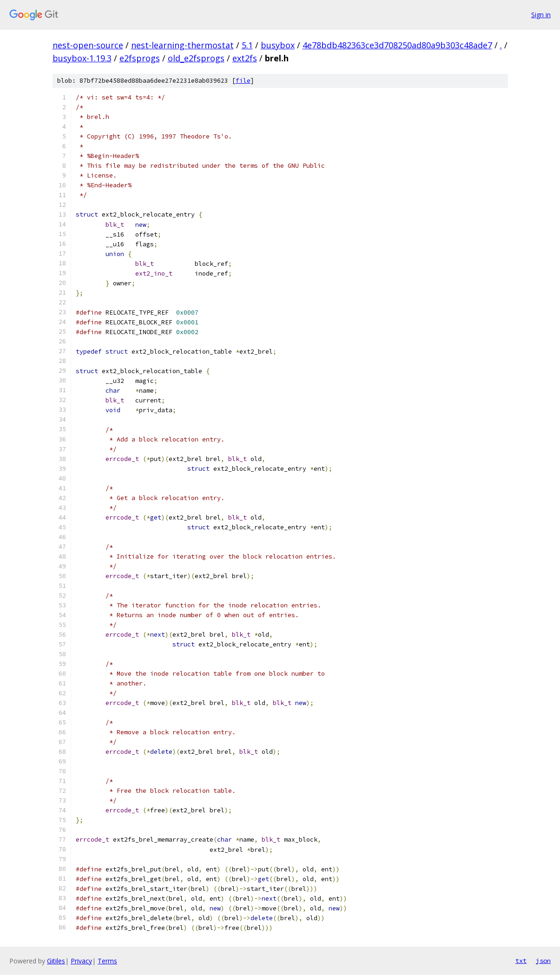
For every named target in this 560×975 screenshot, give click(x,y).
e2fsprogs (140, 58)
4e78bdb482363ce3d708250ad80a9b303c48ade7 (397, 45)
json (543, 961)
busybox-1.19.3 (82, 58)
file (243, 81)
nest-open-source (88, 45)
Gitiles (56, 961)
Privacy (81, 961)
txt (521, 961)
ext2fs (245, 58)
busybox (278, 45)
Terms (107, 961)
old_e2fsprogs (196, 58)
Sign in (541, 15)
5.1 (247, 45)
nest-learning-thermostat (182, 45)
